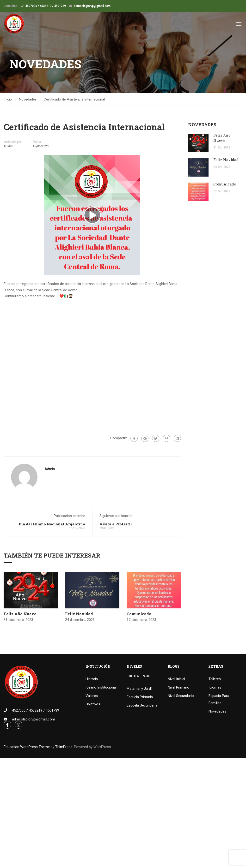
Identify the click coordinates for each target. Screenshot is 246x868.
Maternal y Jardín (140, 689)
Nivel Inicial (176, 679)
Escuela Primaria (140, 697)
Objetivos (93, 705)
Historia (92, 679)
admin (8, 147)
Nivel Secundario (181, 696)
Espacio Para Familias (219, 700)
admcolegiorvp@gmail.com (92, 6)
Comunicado (139, 614)
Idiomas (215, 688)
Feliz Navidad (79, 614)
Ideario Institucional (101, 688)
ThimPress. (64, 747)
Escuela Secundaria (142, 706)
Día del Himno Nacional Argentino (52, 524)
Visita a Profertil (116, 524)
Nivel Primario (178, 688)
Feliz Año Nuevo (20, 614)
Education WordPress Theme (27, 747)
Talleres (215, 679)
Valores (92, 696)
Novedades (217, 712)
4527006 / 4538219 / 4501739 (46, 6)
